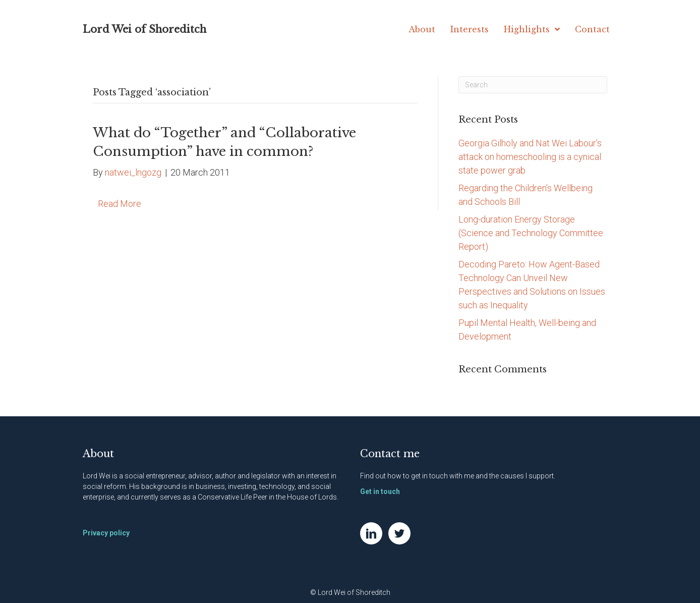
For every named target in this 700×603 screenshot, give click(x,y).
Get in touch (380, 491)
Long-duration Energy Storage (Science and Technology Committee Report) (531, 233)
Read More (120, 204)
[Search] (533, 85)
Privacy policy (106, 533)
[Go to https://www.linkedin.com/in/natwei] (371, 533)
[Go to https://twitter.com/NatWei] (399, 533)
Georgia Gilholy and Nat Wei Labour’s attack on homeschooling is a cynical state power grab (530, 157)
